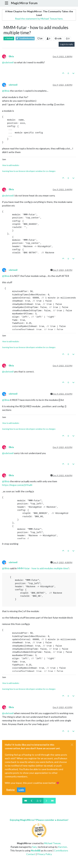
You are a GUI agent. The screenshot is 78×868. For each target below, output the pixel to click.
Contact (31, 854)
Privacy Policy (45, 854)
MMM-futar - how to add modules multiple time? (43, 568)
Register (11, 790)
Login (21, 790)
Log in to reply (67, 44)
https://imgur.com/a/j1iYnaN (17, 485)
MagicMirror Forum (24, 3)
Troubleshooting (25, 38)
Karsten (63, 847)
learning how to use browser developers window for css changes (29, 171)
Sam (34, 847)
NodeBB (36, 850)
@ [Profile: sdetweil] (8, 62)
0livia (11, 56)
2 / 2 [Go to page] (39, 801)
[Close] (72, 745)
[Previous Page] (32, 801)
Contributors (61, 850)
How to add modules (11, 165)
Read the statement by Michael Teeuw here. (39, 19)
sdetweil (13, 85)
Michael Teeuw (52, 843)
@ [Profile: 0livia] (6, 91)
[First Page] (26, 801)
